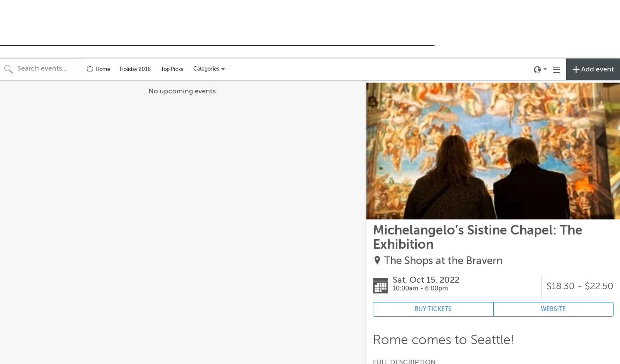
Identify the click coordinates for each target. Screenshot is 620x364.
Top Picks (172, 69)
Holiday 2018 (135, 69)
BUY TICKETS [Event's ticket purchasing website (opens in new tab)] (433, 309)
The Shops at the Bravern (443, 261)
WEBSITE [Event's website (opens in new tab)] (553, 309)
